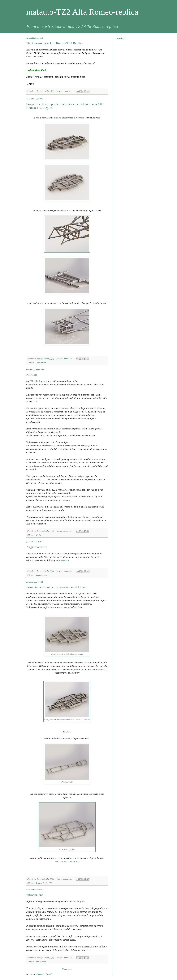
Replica (39, 883)
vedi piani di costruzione (67, 861)
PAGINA (65, 560)
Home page (67, 969)
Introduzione (35, 895)
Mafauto (81, 902)
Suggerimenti (41, 363)
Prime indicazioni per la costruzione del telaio (57, 587)
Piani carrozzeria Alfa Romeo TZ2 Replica (55, 43)
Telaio (45, 883)
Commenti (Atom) (44, 974)
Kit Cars (32, 375)
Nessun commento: (65, 91)
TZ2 (50, 883)
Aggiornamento (37, 547)
